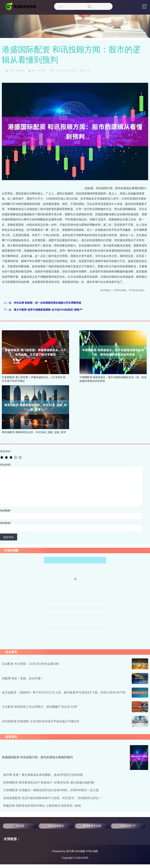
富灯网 (20, 826)
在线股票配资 (56, 826)
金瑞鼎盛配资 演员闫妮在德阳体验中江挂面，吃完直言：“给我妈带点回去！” (53, 798)
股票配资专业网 (92, 826)
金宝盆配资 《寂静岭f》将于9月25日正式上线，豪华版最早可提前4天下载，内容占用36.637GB (64, 692)
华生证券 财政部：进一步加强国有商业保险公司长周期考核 (48, 303)
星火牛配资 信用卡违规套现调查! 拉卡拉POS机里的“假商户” (48, 310)
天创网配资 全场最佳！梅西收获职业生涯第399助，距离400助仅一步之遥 (51, 790)
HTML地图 (92, 851)
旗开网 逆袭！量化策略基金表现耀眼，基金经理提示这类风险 (43, 775)
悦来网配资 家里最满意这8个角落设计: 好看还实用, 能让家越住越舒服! (49, 782)
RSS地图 (80, 851)
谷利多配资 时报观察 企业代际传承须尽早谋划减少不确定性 (41, 721)
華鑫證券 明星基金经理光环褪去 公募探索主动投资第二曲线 (42, 806)
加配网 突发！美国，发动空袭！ (23, 678)
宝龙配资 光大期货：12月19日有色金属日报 (30, 664)
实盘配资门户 (128, 826)
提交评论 (9, 537)
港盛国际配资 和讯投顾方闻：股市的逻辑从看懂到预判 (37, 757)
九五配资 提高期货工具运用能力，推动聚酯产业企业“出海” (40, 707)
